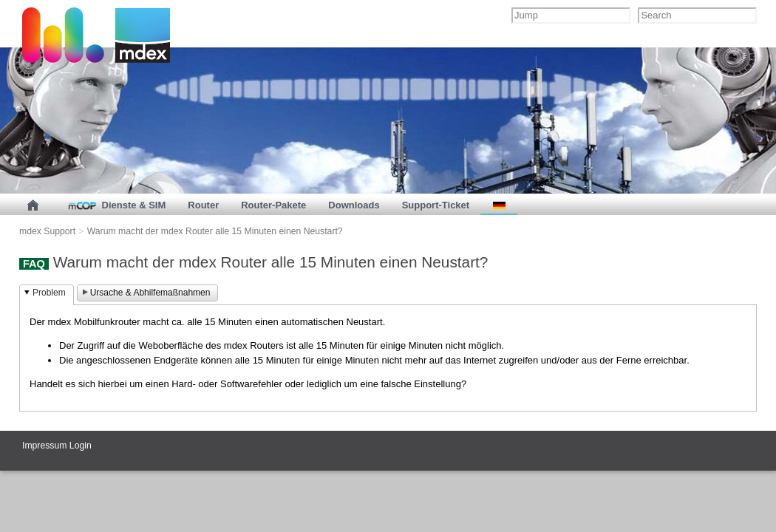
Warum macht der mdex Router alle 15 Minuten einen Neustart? (215, 231)
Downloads (354, 205)
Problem (49, 293)
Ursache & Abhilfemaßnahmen (150, 293)
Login (81, 446)
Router (203, 205)
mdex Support (47, 231)
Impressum (44, 446)
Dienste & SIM (116, 205)
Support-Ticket (436, 205)
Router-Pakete (273, 205)
